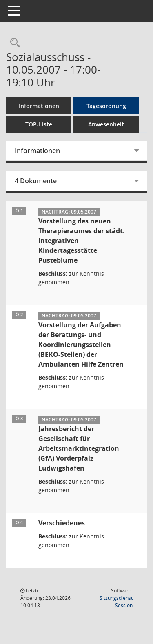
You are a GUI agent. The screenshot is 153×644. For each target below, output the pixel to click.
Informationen (39, 106)
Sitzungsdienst (116, 602)
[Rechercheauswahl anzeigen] (13, 43)
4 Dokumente (36, 181)
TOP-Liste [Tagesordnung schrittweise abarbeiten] (39, 124)
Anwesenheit (106, 124)
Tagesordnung (106, 106)
